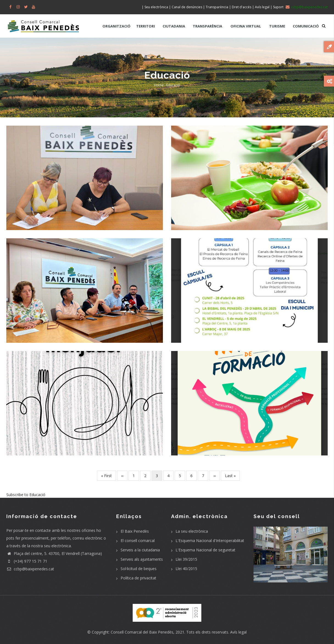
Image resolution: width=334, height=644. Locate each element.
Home (159, 85)
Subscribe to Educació (26, 495)
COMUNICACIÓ (306, 26)
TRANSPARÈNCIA (208, 26)
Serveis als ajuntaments (142, 559)
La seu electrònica (192, 531)
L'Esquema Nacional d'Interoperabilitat (210, 541)
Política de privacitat (138, 578)
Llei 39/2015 (186, 559)
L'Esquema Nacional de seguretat (205, 550)
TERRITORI (146, 26)
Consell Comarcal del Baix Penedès (142, 632)
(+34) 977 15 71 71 (27, 561)
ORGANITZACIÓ (116, 26)
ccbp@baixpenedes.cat (30, 569)
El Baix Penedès (135, 531)
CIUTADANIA (174, 26)
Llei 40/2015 (186, 569)
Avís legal (238, 632)
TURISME (277, 26)
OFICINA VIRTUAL (246, 26)
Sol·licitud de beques (139, 569)
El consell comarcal (138, 541)
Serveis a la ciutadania (140, 550)
